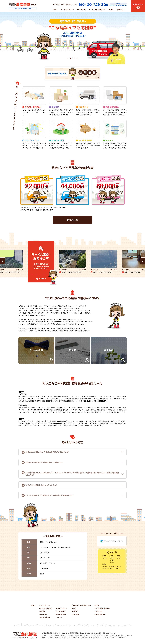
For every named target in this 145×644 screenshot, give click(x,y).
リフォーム (59, 617)
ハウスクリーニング (61, 608)
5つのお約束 (76, 614)
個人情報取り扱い (100, 614)
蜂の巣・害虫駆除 (61, 614)
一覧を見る (41, 279)
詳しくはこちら (72, 220)
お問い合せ (99, 611)
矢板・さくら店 (108, 568)
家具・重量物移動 (45, 617)
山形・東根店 (112, 561)
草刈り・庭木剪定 (61, 611)
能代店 (105, 558)
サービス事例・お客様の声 (103, 608)
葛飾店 (119, 558)
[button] (68, 58)
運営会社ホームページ (109, 633)
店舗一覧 (120, 10)
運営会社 (56, 4)
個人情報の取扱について (69, 4)
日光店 (105, 567)
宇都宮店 (117, 568)
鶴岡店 (112, 558)
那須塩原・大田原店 (115, 567)
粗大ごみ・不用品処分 (46, 608)
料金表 (74, 608)
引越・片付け (43, 614)
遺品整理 (43, 611)
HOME (33, 605)
